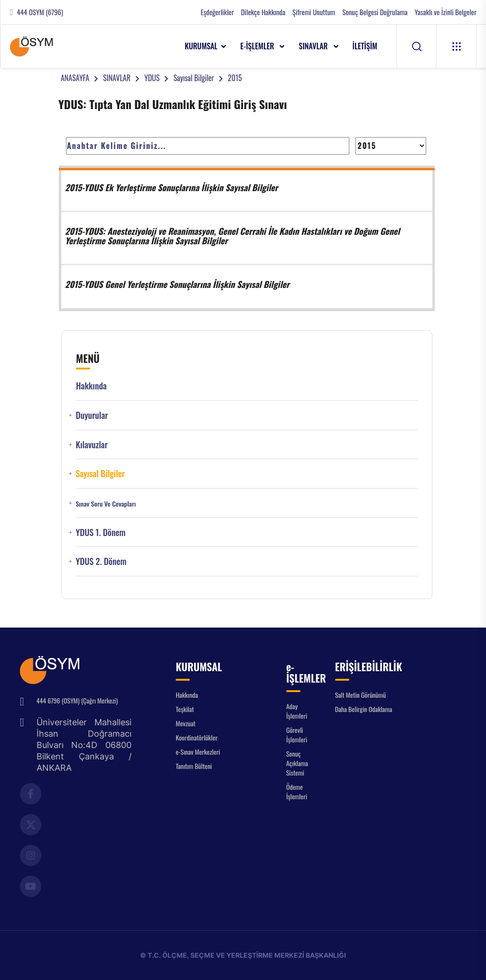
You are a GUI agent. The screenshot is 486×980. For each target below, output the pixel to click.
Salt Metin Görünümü (360, 695)
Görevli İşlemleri (297, 735)
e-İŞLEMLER (258, 46)
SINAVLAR (314, 46)
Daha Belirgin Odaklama (364, 709)
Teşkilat (185, 709)
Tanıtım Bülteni (194, 766)
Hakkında (91, 386)
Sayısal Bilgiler (194, 78)
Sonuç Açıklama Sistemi (297, 763)
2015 (235, 78)
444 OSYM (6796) (40, 12)
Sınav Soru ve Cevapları (106, 504)
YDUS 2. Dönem (101, 561)
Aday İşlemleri (297, 711)
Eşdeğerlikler (217, 12)
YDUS (152, 78)
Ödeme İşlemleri (297, 791)
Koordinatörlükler (196, 737)
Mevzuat (186, 723)
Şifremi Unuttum (314, 12)
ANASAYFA (75, 78)
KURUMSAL (201, 46)
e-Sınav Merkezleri (198, 752)
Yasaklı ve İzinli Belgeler (446, 12)
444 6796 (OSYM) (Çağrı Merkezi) (77, 700)
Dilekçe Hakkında (263, 12)
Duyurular (92, 415)
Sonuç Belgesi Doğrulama (375, 12)
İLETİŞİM (365, 46)
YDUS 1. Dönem (100, 532)
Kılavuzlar (92, 445)
